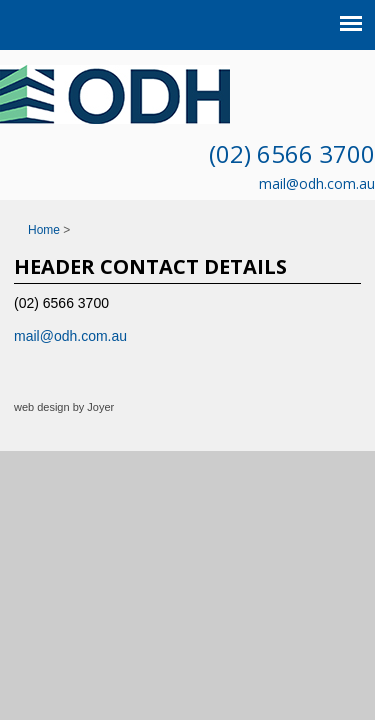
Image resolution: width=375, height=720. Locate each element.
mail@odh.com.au (317, 183)
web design (42, 407)
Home (44, 230)
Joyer (100, 407)
